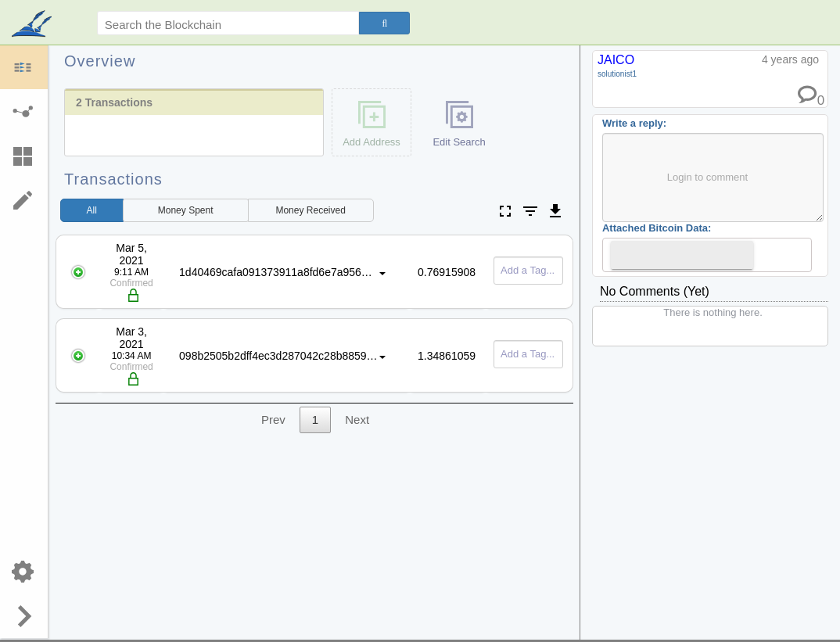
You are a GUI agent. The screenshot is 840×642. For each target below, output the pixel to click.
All (91, 210)
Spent (186, 210)
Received (310, 210)
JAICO (616, 60)
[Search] (384, 23)
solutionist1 (617, 74)
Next (357, 420)
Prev (273, 420)
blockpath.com (33, 25)
